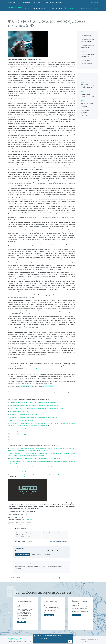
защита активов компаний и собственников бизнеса (24, 472)
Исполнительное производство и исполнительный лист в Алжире (86, 99)
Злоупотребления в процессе (87, 52)
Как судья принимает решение (87, 67)
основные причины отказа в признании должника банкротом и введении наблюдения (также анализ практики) (40, 409)
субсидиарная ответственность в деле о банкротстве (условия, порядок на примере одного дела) (37, 417)
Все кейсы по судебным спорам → (58, 541)
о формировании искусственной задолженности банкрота (27, 440)
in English (96, 3)
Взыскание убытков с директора (80, 602)
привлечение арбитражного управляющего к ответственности (28, 434)
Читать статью (22, 622)
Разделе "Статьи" (30, 477)
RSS (88, 641)
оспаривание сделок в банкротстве (20, 437)
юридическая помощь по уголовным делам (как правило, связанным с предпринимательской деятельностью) (40, 469)
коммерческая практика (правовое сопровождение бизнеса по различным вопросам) (33, 466)
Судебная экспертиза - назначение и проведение (85, 59)
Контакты (59, 8)
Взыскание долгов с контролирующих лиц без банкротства (88, 47)
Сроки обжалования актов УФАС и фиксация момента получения (87, 116)
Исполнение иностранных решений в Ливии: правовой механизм (87, 90)
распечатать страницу (15, 578)
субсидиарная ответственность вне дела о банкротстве (25, 414)
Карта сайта (95, 641)
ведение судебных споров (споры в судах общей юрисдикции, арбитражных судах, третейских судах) (38, 458)
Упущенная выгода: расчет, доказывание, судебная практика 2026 (25, 603)
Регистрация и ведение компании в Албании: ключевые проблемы (87, 107)
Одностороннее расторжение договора (51, 603)
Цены (52, 8)
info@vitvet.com (26, 3)
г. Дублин (38, 3)
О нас (27, 8)
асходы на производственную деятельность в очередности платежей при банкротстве (35, 428)
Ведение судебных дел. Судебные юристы (87, 41)
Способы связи (59, 2)
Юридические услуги (39, 8)
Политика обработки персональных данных (88, 639)
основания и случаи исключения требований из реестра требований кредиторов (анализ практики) (37, 406)
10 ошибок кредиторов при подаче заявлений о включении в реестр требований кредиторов (36, 403)
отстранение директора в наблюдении (20, 411)
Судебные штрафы (87, 64)
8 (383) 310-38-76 (50, 3)
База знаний (69, 8)
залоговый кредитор (16, 431)
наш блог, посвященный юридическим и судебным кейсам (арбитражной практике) (48, 475)
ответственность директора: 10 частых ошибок (23, 420)
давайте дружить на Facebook (32, 369)
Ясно (70, 641)
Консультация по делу (23, 555)
